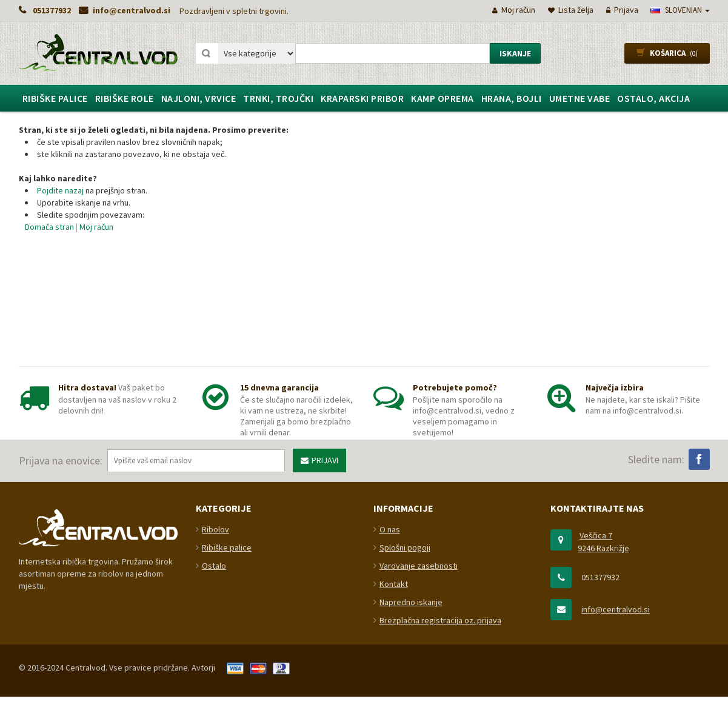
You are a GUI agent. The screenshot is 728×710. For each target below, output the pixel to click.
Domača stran (49, 227)
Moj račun (96, 227)
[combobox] (392, 53)
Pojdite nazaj (60, 190)
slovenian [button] (680, 10)
